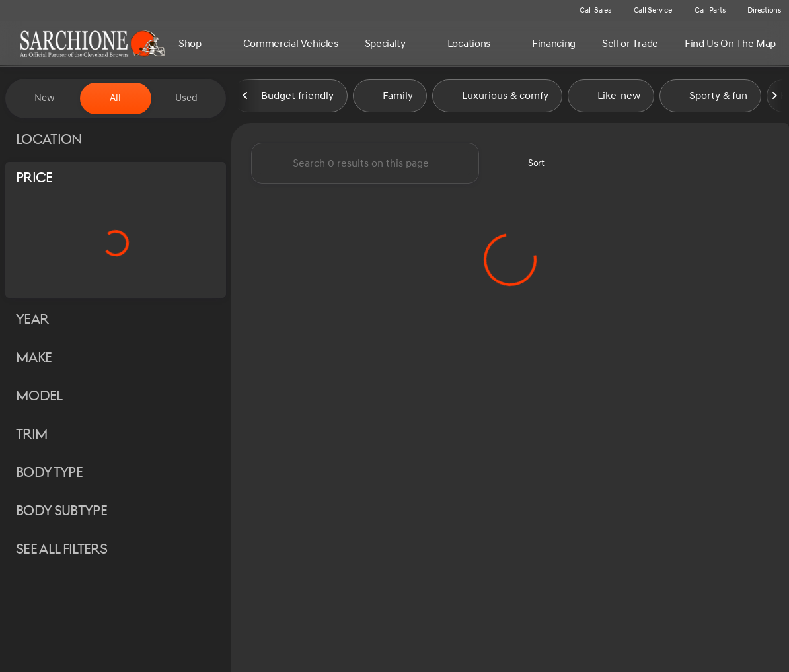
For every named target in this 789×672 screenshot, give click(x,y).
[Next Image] (774, 98)
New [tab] (45, 98)
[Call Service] (647, 11)
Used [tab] (186, 98)
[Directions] (758, 11)
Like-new (611, 98)
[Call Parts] (704, 11)
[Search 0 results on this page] (365, 166)
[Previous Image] (246, 98)
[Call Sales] (589, 11)
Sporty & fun (710, 98)
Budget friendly (289, 98)
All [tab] (115, 98)
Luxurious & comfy (497, 98)
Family (390, 98)
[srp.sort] (529, 166)
